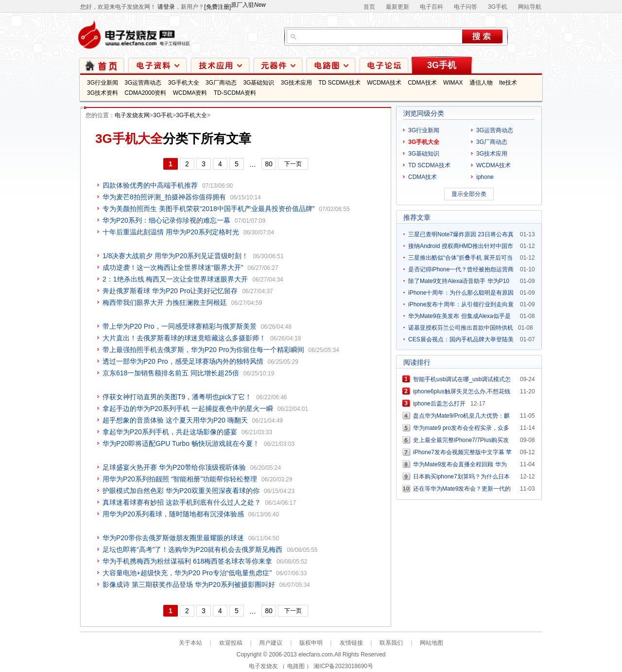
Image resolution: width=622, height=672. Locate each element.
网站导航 (530, 7)
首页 (369, 7)
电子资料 (157, 65)
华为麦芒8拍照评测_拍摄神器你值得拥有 (164, 197)
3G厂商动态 (221, 83)
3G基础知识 (259, 83)
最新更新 (397, 7)
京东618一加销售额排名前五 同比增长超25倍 (171, 373)
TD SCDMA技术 (339, 83)
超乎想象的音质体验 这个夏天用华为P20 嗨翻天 (175, 420)
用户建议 (271, 643)
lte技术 (508, 83)
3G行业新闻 (103, 83)
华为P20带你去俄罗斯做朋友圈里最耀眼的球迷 (173, 538)
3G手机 (498, 7)
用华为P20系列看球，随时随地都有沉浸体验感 (173, 514)
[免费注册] (217, 7)
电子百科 (432, 7)
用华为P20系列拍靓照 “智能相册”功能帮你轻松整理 (180, 479)
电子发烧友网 (132, 115)
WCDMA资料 (190, 93)
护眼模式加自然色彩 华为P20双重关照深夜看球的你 (181, 491)
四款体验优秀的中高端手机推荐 (150, 185)
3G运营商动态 (143, 83)
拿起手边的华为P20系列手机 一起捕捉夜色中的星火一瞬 (188, 408)
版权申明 (311, 643)
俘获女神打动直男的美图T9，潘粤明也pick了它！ (177, 397)
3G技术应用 (296, 83)
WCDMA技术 (384, 83)
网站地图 (432, 643)
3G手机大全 (184, 83)
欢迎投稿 (231, 643)
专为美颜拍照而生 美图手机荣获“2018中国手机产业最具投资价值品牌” (208, 209)
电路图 (331, 65)
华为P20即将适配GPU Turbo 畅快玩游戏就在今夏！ (181, 443)
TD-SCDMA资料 (235, 93)
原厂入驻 (248, 5)
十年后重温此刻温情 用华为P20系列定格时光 (171, 232)
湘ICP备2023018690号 (343, 666)
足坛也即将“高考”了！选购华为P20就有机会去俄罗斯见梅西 (192, 549)
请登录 (166, 7)
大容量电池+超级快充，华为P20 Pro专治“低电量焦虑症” (187, 573)
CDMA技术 (422, 83)
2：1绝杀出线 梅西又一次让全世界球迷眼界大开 (175, 279)
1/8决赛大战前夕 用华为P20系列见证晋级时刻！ (175, 256)
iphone (485, 177)
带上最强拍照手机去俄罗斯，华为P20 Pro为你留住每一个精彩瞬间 (203, 350)
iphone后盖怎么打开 (439, 404)
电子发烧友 (263, 666)
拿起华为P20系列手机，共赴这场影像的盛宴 (170, 432)
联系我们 (391, 643)
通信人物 (481, 83)
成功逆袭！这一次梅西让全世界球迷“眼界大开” (173, 267)
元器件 (278, 65)
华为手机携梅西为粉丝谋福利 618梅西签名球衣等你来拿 (187, 561)
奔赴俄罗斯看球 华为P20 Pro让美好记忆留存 (170, 291)
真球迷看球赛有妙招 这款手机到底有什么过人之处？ (182, 502)
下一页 (293, 164)
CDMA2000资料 (145, 93)
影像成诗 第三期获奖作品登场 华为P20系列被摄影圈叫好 (189, 584)
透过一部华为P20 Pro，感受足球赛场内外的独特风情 (183, 361)
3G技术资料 (103, 93)
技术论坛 (384, 65)
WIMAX (453, 83)
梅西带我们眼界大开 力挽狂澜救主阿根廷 (165, 302)
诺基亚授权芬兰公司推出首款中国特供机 (461, 328)
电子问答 (466, 7)
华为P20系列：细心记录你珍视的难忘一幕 (166, 220)
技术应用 (220, 65)
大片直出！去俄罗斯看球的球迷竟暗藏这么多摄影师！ (184, 338)
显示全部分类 (469, 194)
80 (269, 164)
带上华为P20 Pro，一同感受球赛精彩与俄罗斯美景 (180, 326)
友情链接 (351, 643)
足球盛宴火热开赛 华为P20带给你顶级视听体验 (174, 467)
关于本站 (190, 643)
